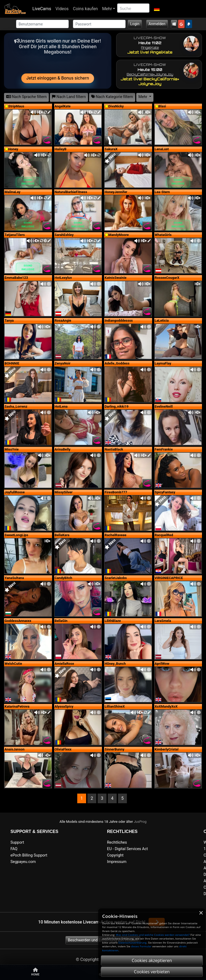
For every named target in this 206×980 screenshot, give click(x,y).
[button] (157, 9)
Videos (62, 9)
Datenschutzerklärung (132, 943)
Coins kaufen (85, 9)
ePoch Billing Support (29, 855)
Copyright (115, 855)
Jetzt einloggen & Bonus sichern (58, 78)
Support (17, 842)
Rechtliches (117, 842)
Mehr (107, 9)
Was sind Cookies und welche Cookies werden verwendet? (153, 935)
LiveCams (42, 9)
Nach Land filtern (69, 97)
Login (135, 24)
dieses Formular (141, 946)
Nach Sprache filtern (26, 97)
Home (35, 972)
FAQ (14, 849)
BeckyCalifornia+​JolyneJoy (150, 74)
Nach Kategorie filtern (112, 97)
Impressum (117, 862)
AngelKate (150, 48)
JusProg (140, 822)
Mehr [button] (143, 97)
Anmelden (157, 24)
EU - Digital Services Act (127, 849)
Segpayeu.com (23, 862)
